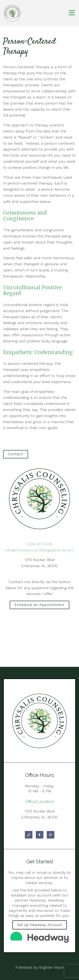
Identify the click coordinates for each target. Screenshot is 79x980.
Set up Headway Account (40, 925)
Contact (16, 454)
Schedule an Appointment (39, 605)
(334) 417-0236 (39, 544)
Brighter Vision (52, 967)
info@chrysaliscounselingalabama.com (40, 550)
